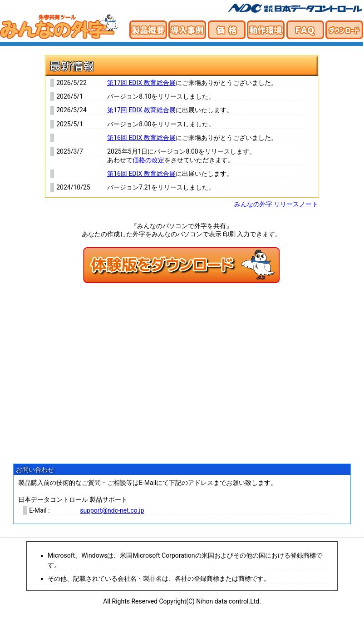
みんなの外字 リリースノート (276, 204)
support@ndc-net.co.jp (112, 510)
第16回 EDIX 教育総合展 (141, 138)
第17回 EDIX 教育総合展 (141, 83)
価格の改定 (148, 160)
